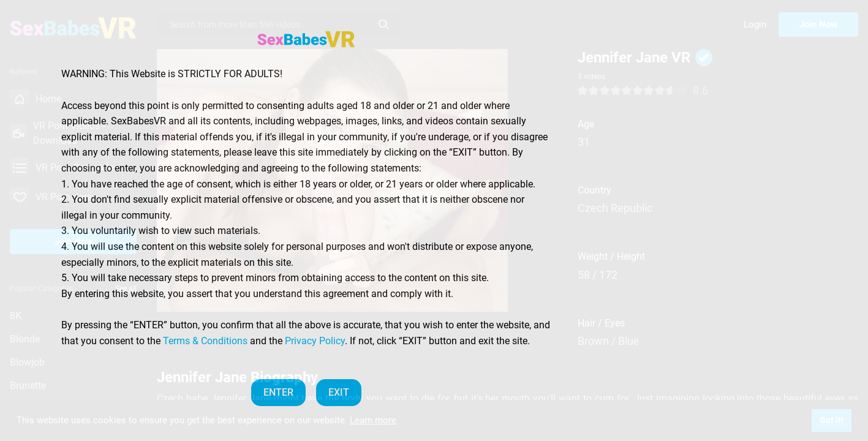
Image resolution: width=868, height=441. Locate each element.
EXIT (339, 392)
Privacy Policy (315, 341)
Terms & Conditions (205, 341)
